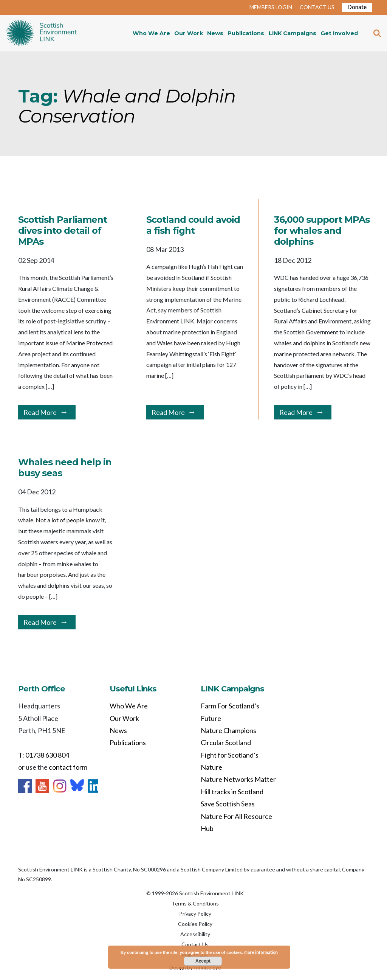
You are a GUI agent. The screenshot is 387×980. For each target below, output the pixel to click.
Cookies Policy (195, 924)
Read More (40, 412)
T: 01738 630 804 (44, 755)
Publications (246, 33)
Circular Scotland (226, 742)
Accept (203, 961)
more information (261, 952)
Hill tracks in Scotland (232, 792)
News (215, 33)
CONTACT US (317, 7)
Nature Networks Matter (238, 779)
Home (41, 33)
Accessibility (195, 934)
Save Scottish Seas (228, 804)
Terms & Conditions (195, 903)
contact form (68, 767)
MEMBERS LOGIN (271, 7)
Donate (357, 7)
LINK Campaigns (293, 33)
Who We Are (151, 33)
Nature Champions (228, 730)
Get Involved (339, 33)
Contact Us (195, 944)
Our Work (189, 33)
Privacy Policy (195, 914)
